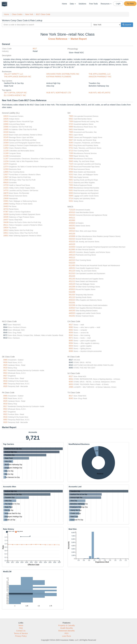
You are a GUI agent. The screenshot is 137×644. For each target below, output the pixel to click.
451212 (72, 281)
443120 (72, 244)
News (21, 625)
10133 (6, 135)
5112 (71, 182)
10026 (6, 119)
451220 (72, 276)
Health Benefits (67, 628)
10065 (6, 129)
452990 (72, 220)
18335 (6, 217)
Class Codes (17, 14)
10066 (6, 127)
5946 (71, 137)
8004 (71, 346)
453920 (72, 223)
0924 (5, 373)
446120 (72, 252)
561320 (72, 295)
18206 (6, 214)
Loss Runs (67, 636)
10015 (6, 116)
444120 (72, 284)
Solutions (82, 4)
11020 (6, 145)
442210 (72, 260)
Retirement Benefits (67, 631)
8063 (71, 348)
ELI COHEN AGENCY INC (15, 95)
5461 (71, 129)
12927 (6, 175)
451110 (72, 297)
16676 (6, 193)
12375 (6, 164)
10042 (6, 121)
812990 (72, 249)
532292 (72, 228)
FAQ (21, 628)
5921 (71, 135)
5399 (71, 188)
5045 (71, 143)
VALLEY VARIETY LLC (14, 74)
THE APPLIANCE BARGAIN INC (18, 77)
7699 (71, 156)
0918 (5, 368)
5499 (71, 159)
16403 (6, 206)
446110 (72, 255)
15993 (6, 204)
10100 (6, 132)
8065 (71, 341)
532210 (72, 215)
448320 (72, 313)
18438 (6, 222)
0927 (5, 376)
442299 (72, 287)
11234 (6, 161)
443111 (72, 218)
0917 (5, 370)
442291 (72, 316)
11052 (6, 148)
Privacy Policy (21, 636)
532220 (72, 263)
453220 (72, 242)
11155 (6, 151)
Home (64, 4)
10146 (6, 140)
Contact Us (21, 631)
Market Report (79, 39)
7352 (71, 185)
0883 (5, 384)
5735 (71, 167)
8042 (71, 335)
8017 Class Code (43, 14)
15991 (6, 201)
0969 (5, 360)
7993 (71, 116)
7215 (71, 164)
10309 (6, 143)
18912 (6, 230)
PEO (67, 633)
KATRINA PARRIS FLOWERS (59, 77)
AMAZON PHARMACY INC (100, 77)
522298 (72, 305)
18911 (6, 233)
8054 (71, 379)
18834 (6, 228)
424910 (72, 308)
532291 (72, 303)
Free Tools (93, 4)
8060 (71, 327)
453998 (72, 236)
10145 (6, 137)
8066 (71, 351)
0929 (5, 386)
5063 (71, 193)
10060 (6, 124)
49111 (6, 225)
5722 (71, 124)
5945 (71, 161)
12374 (6, 167)
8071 (71, 338)
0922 (5, 378)
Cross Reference (58, 39)
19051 (6, 236)
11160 (6, 153)
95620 (6, 182)
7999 (71, 132)
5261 (71, 190)
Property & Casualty (67, 625)
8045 (71, 382)
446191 (72, 268)
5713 (71, 151)
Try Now (130, 4)
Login (118, 4)
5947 (71, 140)
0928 (5, 362)
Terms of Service (21, 633)
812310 (72, 273)
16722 (6, 209)
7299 (71, 153)
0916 (5, 381)
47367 (6, 212)
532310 (72, 239)
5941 (71, 180)
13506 (6, 180)
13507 (6, 177)
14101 (6, 188)
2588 (71, 387)
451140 (72, 279)
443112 (72, 257)
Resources (106, 4)
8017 (35, 49)
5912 (71, 145)
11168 (6, 156)
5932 (71, 119)
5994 (71, 172)
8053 (71, 384)
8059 (71, 333)
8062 (71, 330)
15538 (6, 196)
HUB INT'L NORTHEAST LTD (59, 93)
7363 (71, 177)
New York (29, 14)
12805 (6, 172)
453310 (72, 212)
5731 (71, 148)
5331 (71, 201)
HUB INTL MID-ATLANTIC (100, 93)
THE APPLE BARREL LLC (100, 74)
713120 (72, 210)
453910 (72, 289)
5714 (71, 198)
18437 (6, 220)
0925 (5, 365)
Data (73, 4)
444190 (72, 311)
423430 (72, 247)
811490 (72, 265)
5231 (71, 175)
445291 (72, 226)
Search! (127, 25)
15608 (6, 198)
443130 (72, 234)
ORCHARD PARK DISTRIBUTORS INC (63, 74)
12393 (6, 169)
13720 (6, 185)
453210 (72, 300)
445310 (72, 231)
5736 (71, 169)
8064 (71, 343)
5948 (71, 196)
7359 (71, 121)
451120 (72, 271)
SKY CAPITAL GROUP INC (15, 93)
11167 (6, 159)
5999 (71, 127)
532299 (72, 292)
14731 (6, 190)
